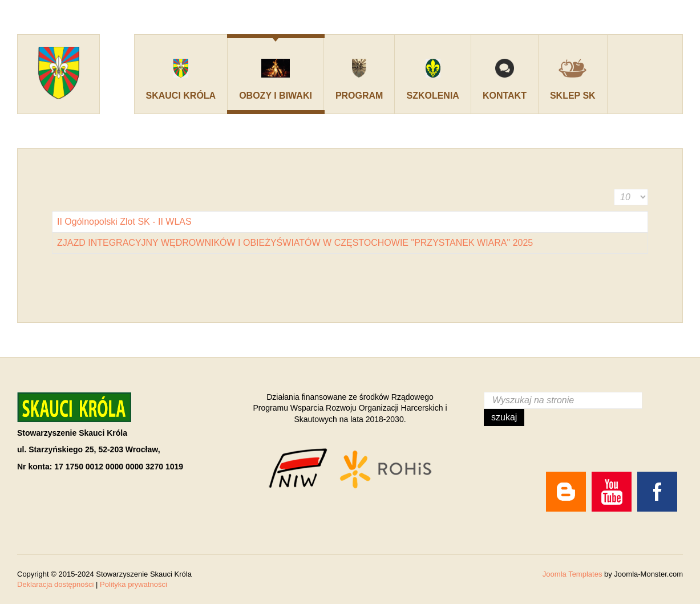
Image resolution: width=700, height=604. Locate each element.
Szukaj (504, 417)
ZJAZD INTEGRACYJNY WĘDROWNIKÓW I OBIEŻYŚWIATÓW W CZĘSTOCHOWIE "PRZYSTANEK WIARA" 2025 (295, 243)
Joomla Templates (572, 574)
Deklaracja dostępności (55, 584)
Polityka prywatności (133, 584)
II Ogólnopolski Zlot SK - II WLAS (124, 222)
